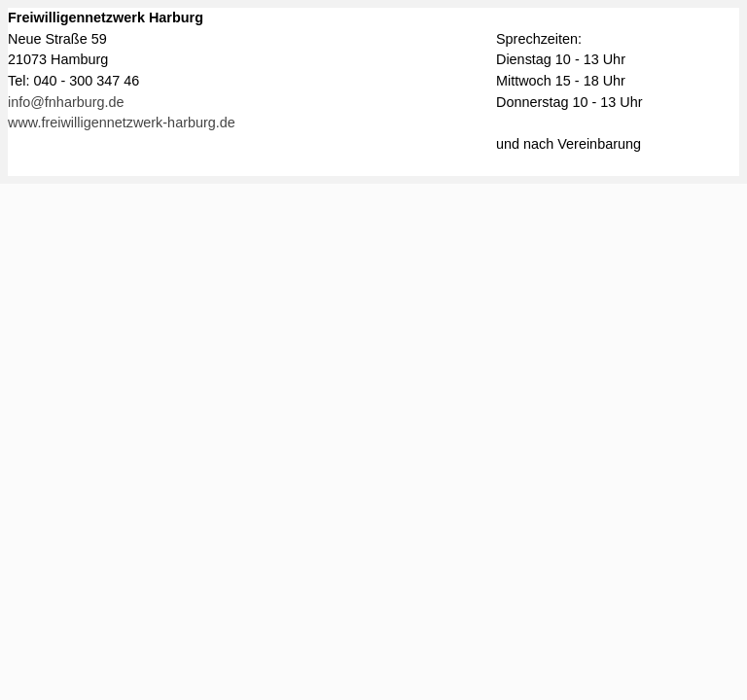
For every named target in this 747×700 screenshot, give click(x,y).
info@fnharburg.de (66, 102)
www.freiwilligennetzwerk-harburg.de (122, 122)
